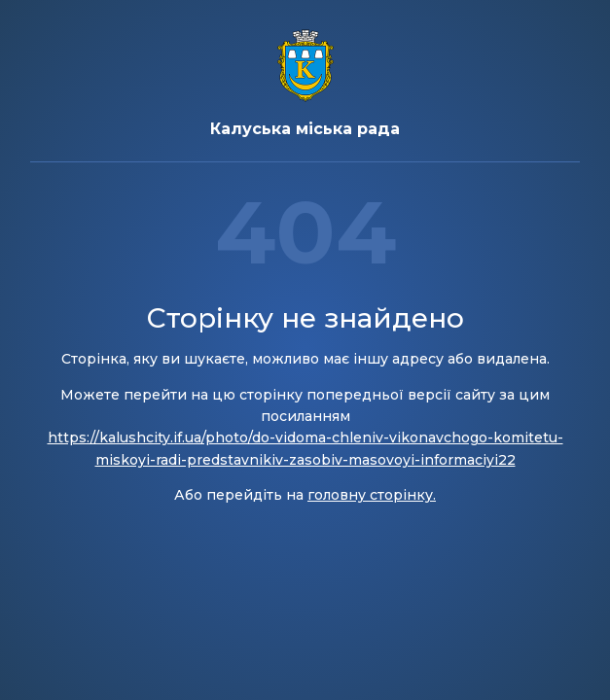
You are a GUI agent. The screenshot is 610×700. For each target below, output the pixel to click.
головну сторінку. (372, 495)
